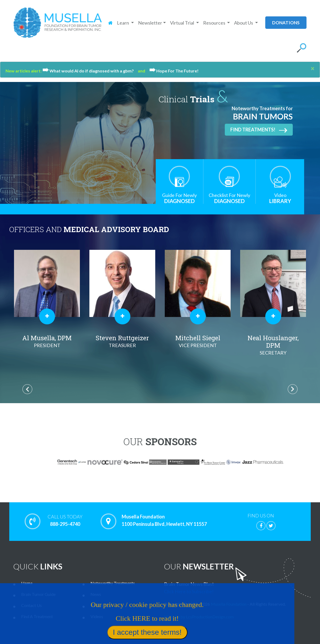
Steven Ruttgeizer (122, 341)
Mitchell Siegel (198, 341)
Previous (27, 389)
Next (293, 389)
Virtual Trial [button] (182, 23)
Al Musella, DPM (47, 341)
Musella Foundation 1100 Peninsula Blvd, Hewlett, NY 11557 (164, 521)
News (96, 594)
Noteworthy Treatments (113, 583)
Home (27, 583)
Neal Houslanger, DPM (273, 345)
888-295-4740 (65, 520)
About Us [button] (244, 23)
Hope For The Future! (174, 71)
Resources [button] (215, 23)
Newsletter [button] (150, 23)
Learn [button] (123, 23)
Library (280, 198)
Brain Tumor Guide (38, 594)
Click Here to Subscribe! (189, 591)
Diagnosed (179, 198)
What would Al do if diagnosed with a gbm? (90, 71)
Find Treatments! (259, 130)
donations (286, 23)
